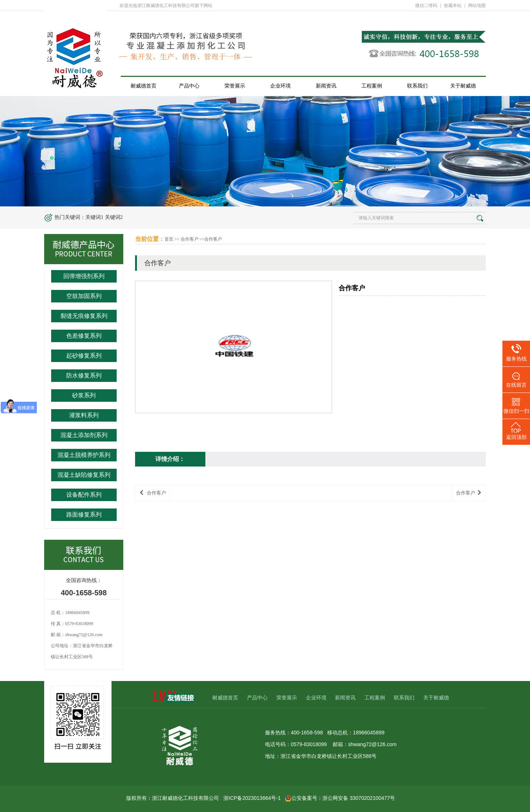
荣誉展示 (235, 86)
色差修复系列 (84, 336)
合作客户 (190, 239)
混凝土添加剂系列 (84, 435)
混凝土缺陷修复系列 (84, 475)
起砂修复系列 (84, 356)
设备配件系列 (84, 495)
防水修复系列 (84, 375)
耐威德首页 (144, 86)
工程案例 (372, 86)
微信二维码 (426, 6)
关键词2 (114, 217)
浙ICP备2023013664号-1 (252, 798)
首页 (169, 239)
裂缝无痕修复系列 (84, 316)
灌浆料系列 (84, 415)
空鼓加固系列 (84, 296)
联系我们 (417, 86)
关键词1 (94, 217)
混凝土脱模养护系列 (84, 455)
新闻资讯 (326, 86)
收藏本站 (453, 6)
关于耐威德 (463, 86)
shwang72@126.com (84, 635)
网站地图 (477, 6)
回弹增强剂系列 (84, 276)
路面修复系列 (84, 515)
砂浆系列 (84, 395)
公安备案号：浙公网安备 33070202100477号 (340, 798)
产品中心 (189, 86)
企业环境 (280, 86)
